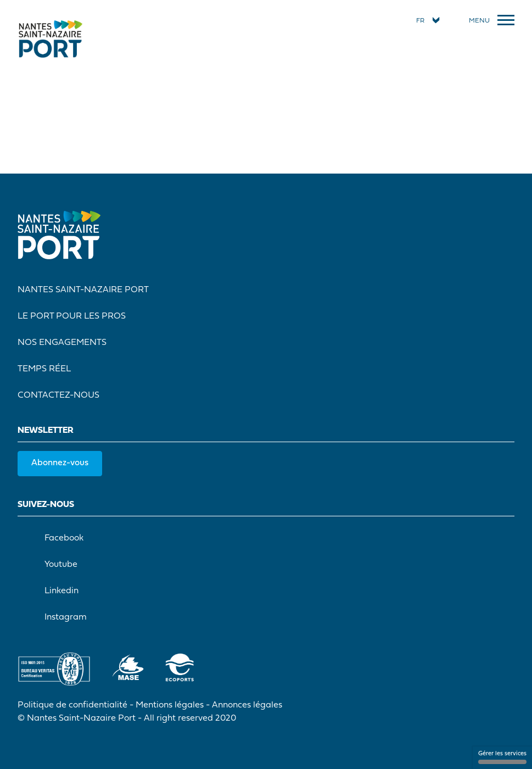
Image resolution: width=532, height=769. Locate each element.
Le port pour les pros (72, 316)
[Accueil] (51, 38)
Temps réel (44, 369)
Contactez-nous (58, 395)
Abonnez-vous (60, 463)
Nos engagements (62, 343)
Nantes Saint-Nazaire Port (83, 290)
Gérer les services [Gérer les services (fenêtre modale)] (502, 757)
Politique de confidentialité (72, 705)
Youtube (50, 565)
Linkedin (50, 591)
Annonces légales (247, 705)
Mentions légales (170, 705)
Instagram (54, 617)
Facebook (53, 538)
